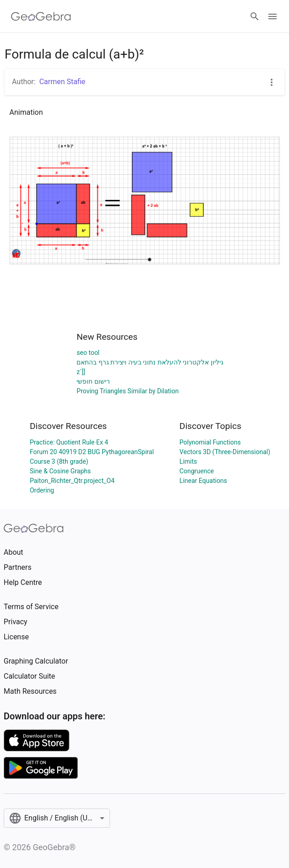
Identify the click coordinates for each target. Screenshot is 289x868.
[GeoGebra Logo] (41, 16)
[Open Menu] (273, 16)
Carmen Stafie (63, 82)
